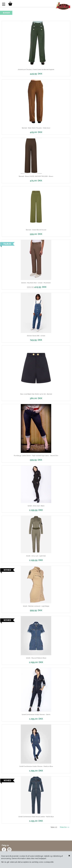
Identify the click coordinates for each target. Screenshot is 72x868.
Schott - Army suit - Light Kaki (36, 556)
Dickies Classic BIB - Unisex (36, 336)
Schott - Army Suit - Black (36, 506)
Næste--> (65, 827)
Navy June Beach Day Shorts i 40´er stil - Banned (36, 394)
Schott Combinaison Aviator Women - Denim (36, 715)
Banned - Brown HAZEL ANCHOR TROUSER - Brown (36, 176)
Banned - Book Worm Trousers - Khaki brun (36, 128)
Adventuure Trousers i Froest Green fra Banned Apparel (36, 69)
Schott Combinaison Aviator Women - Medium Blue (36, 766)
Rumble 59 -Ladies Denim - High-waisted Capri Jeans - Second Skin (36, 456)
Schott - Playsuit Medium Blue (36, 658)
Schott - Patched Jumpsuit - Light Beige (36, 606)
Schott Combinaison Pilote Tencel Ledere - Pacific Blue (36, 817)
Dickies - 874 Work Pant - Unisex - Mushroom (36, 283)
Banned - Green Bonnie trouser (36, 230)
